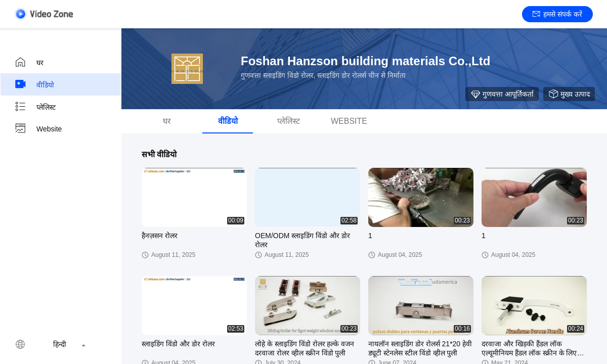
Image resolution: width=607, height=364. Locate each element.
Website (38, 129)
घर (29, 62)
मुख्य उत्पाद (569, 94)
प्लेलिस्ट (35, 107)
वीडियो (34, 84)
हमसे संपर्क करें (557, 14)
